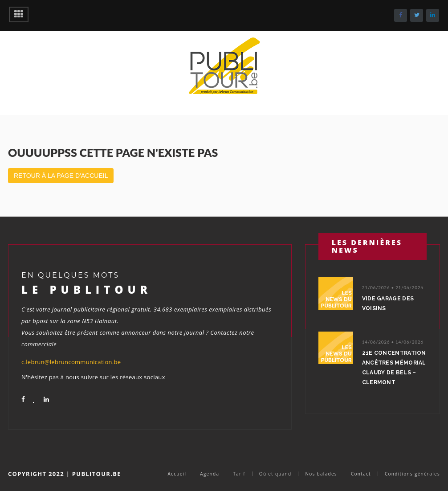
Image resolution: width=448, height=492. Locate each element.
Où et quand (275, 474)
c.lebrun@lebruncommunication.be (71, 362)
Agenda (210, 474)
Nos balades (321, 474)
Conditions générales (412, 474)
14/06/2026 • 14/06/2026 (393, 342)
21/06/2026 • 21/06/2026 (393, 287)
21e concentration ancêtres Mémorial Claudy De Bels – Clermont (394, 368)
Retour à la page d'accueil (61, 176)
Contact (361, 474)
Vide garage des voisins (388, 303)
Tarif (239, 474)
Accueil (177, 474)
